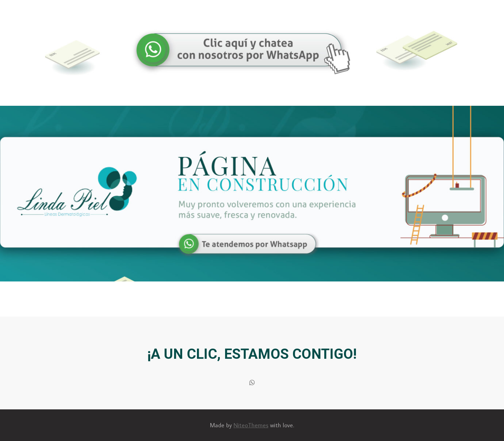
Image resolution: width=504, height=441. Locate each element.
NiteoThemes (251, 425)
